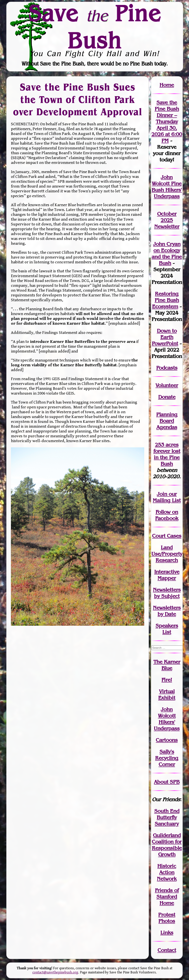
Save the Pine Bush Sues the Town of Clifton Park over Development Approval (77, 99)
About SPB (167, 782)
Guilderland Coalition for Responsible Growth (167, 845)
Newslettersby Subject (167, 593)
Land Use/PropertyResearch (167, 554)
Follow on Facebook (167, 515)
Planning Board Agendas (167, 421)
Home (167, 85)
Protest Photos (167, 918)
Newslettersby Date (167, 611)
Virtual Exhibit (167, 695)
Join (162, 494)
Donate (167, 397)
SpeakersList (167, 629)
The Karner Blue (167, 665)
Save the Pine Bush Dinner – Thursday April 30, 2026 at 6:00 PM (167, 121)
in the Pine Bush (167, 457)
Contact (167, 950)
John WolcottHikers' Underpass (167, 719)
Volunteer (167, 385)
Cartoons (167, 740)
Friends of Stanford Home (167, 897)
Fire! (167, 680)
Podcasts (167, 368)
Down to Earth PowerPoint (165, 337)
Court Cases (167, 536)
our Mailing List (167, 497)
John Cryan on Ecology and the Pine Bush (167, 253)
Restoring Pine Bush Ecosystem (166, 300)
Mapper (167, 578)
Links (167, 933)
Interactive (167, 572)
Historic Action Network (167, 872)
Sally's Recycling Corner (167, 758)
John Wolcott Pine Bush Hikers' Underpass (167, 187)
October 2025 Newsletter (167, 220)
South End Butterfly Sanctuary (167, 817)
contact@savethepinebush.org (55, 972)
